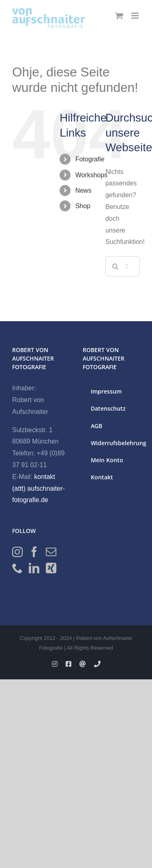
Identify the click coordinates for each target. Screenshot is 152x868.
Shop (83, 206)
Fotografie (90, 159)
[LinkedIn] (34, 568)
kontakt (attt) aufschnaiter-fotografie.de (39, 488)
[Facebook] (34, 552)
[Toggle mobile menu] (136, 16)
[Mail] (51, 552)
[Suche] (116, 266)
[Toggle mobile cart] (119, 16)
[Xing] (51, 568)
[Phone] (17, 568)
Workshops (92, 175)
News (83, 190)
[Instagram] (17, 552)
